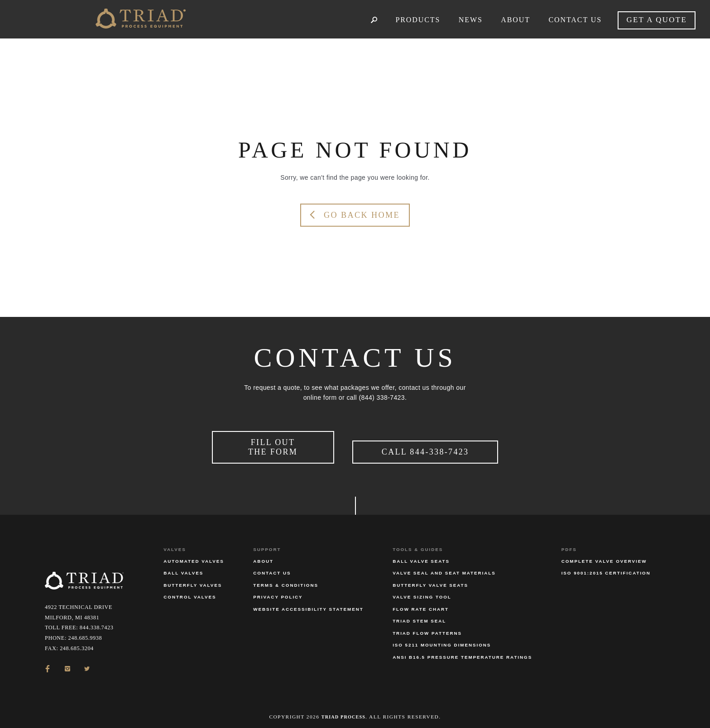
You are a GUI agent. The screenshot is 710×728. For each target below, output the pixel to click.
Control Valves (190, 592)
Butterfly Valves (193, 580)
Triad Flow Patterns (427, 628)
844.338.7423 (97, 623)
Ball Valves (183, 568)
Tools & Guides (418, 544)
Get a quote (657, 20)
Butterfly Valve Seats (430, 580)
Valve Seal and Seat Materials (444, 568)
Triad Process (343, 712)
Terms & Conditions (286, 580)
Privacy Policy (278, 592)
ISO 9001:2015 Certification (606, 568)
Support (267, 544)
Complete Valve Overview (604, 557)
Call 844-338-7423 (425, 450)
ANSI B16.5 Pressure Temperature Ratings (462, 652)
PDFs (569, 544)
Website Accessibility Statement (308, 604)
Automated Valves (194, 557)
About (263, 557)
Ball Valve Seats (421, 557)
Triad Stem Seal (419, 616)
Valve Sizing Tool (422, 592)
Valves (175, 544)
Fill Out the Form (273, 445)
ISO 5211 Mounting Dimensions (442, 640)
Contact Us (272, 568)
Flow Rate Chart (421, 604)
